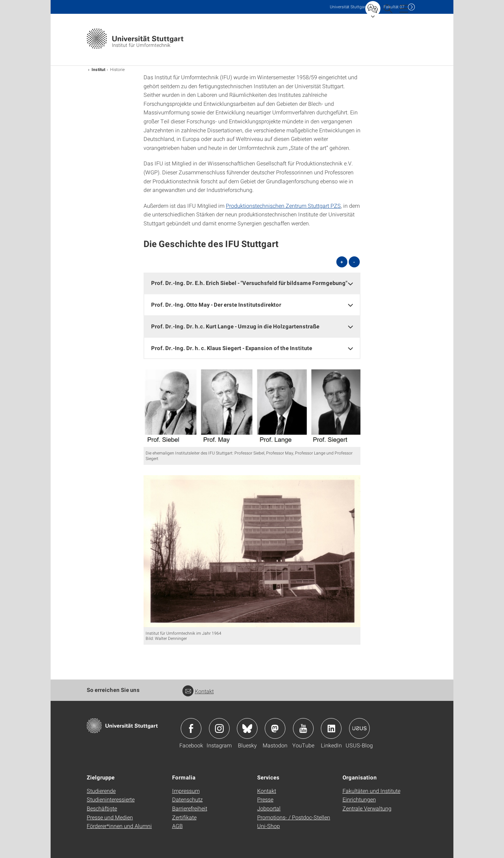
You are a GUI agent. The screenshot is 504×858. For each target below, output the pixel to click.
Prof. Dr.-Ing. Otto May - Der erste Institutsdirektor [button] (216, 304)
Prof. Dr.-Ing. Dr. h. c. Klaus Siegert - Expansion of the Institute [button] (232, 348)
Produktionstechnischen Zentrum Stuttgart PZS (283, 206)
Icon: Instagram (219, 728)
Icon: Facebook (191, 728)
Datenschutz (187, 799)
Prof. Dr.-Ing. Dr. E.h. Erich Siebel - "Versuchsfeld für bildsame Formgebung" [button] (249, 283)
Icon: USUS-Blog (359, 728)
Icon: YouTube (303, 728)
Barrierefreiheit (190, 808)
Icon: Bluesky (247, 728)
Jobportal (269, 808)
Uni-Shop (269, 826)
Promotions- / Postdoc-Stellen (294, 817)
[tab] (252, 283)
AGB (177, 826)
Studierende (101, 791)
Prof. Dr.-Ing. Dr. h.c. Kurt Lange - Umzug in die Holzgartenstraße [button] (235, 326)
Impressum (186, 791)
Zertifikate (184, 817)
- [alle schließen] (354, 262)
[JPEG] (252, 408)
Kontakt (198, 691)
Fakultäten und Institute (371, 791)
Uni (348, 7)
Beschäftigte (102, 808)
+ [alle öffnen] (342, 262)
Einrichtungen (359, 799)
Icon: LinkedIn (331, 728)
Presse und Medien (110, 817)
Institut (98, 69)
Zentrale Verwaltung (367, 808)
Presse (265, 799)
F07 (394, 7)
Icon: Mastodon (275, 728)
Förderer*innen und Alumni (119, 826)
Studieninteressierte (111, 799)
